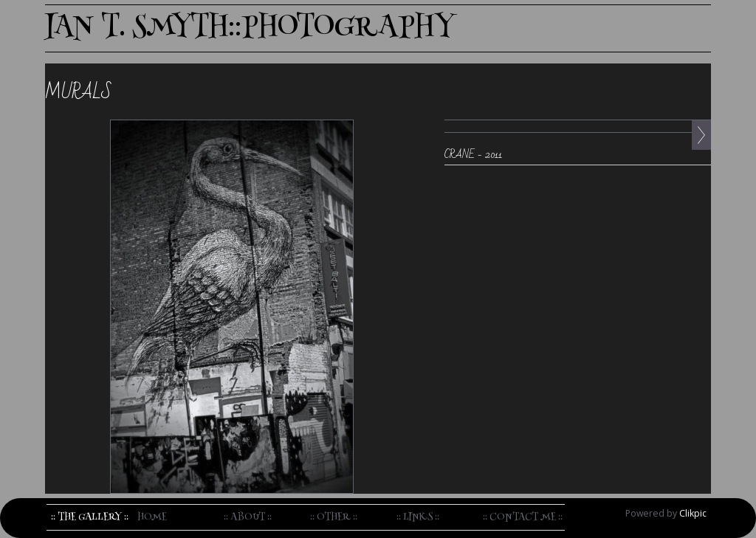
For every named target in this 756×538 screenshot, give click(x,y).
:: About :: (248, 517)
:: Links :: (418, 517)
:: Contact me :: (523, 517)
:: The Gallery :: (90, 517)
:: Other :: (334, 517)
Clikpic (693, 513)
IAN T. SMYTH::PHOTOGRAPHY (250, 28)
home (152, 517)
